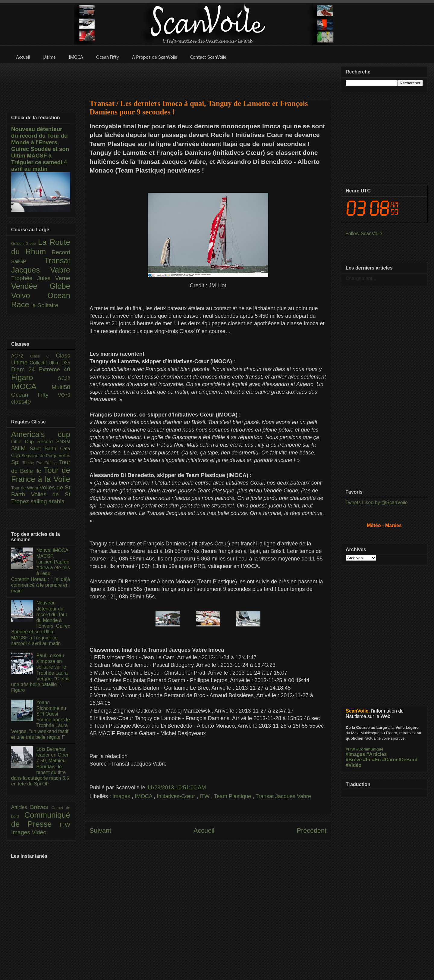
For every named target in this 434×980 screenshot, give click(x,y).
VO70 (64, 395)
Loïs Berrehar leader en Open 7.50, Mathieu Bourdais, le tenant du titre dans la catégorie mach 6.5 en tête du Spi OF (40, 766)
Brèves (41, 807)
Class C (43, 356)
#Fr (367, 760)
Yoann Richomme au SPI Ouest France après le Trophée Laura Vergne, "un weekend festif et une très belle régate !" (41, 720)
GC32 (64, 378)
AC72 (21, 356)
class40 (21, 402)
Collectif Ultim (45, 363)
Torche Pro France (41, 463)
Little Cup (24, 442)
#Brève (354, 760)
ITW (205, 796)
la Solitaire (45, 305)
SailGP (28, 262)
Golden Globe (25, 243)
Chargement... (361, 278)
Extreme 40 (54, 369)
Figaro (34, 377)
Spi (17, 462)
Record (61, 252)
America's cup (41, 434)
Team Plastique (233, 796)
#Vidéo (354, 765)
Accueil (204, 830)
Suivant (100, 830)
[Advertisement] (208, 77)
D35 (66, 363)
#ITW (350, 749)
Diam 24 (25, 369)
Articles (21, 807)
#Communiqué (370, 749)
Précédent (312, 830)
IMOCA (144, 796)
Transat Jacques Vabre (283, 796)
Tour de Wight (25, 488)
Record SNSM (54, 442)
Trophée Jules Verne (41, 278)
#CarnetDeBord (400, 760)
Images (122, 796)
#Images (355, 754)
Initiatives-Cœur (177, 796)
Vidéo (39, 832)
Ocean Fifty (35, 395)
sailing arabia (47, 501)
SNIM (20, 448)
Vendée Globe (41, 286)
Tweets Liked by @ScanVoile (377, 502)
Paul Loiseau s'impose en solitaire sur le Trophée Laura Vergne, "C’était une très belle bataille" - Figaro (40, 673)
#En (376, 760)
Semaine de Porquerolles (46, 456)
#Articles (377, 754)
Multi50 (61, 387)
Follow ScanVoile (364, 234)
